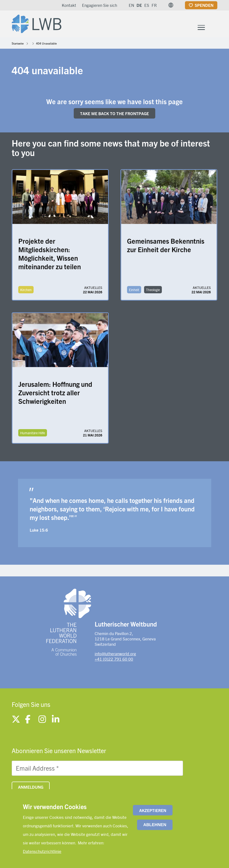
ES (147, 5)
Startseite (18, 44)
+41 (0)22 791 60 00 (114, 660)
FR (154, 5)
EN (131, 5)
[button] (171, 5)
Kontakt (69, 5)
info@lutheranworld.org (115, 655)
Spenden (204, 5)
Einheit (134, 291)
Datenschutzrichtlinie (42, 851)
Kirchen (26, 291)
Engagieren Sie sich (100, 5)
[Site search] (214, 28)
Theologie (153, 291)
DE (139, 5)
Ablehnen (155, 825)
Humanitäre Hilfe (33, 434)
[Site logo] (38, 23)
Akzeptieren (153, 810)
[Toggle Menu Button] (201, 28)
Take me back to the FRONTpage (114, 114)
